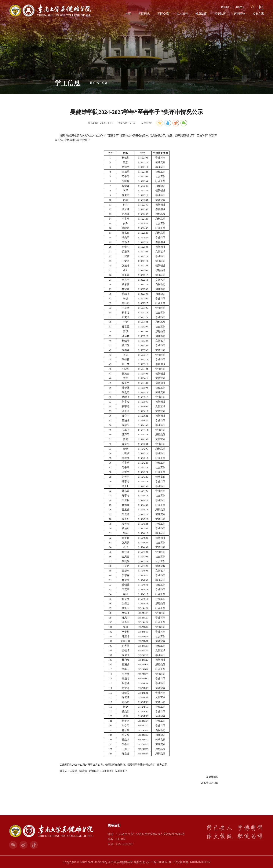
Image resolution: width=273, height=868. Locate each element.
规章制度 (201, 14)
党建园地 (239, 14)
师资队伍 (220, 14)
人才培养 (182, 14)
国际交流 (163, 14)
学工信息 (102, 83)
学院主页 (240, 7)
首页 (128, 14)
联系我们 (226, 7)
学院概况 (144, 14)
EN (262, 7)
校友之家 (258, 14)
